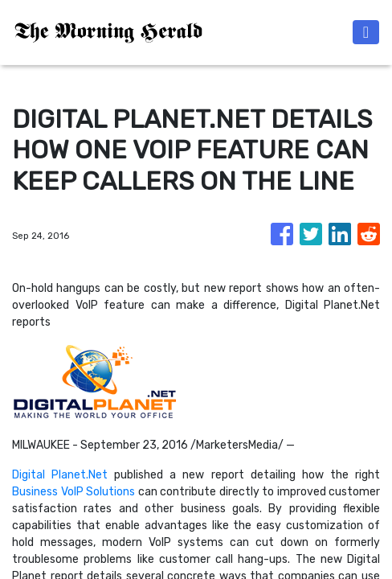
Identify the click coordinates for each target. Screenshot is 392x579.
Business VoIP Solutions (73, 492)
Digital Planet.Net (60, 475)
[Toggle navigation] (366, 32)
